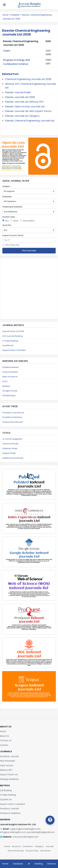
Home (5, 15)
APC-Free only (11, 245)
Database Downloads (13, 458)
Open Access (7, 766)
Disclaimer (46, 851)
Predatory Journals (9, 809)
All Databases (9, 395)
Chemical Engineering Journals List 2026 (28, 79)
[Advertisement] (29, 289)
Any (6, 221)
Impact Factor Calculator (14, 350)
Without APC (6, 770)
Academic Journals (9, 756)
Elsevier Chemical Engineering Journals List (30, 121)
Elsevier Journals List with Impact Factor (28, 111)
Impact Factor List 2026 (13, 331)
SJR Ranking (6, 790)
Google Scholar (10, 391)
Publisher (15, 15)
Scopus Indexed (10, 372)
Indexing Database (12, 207)
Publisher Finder (10, 448)
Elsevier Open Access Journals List (25, 107)
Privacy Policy (32, 851)
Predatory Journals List (13, 413)
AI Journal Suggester (12, 439)
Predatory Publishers (12, 417)
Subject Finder (9, 453)
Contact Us (6, 741)
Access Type (9, 217)
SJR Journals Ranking (12, 336)
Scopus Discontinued (12, 422)
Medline (6, 386)
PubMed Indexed (10, 367)
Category (39, 846)
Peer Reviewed (7, 761)
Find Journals (29, 251)
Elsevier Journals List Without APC (24, 102)
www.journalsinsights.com (26, 837)
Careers (4, 745)
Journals (50, 846)
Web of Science (10, 377)
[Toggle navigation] (4, 5)
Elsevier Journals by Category (22, 116)
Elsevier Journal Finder (18, 92)
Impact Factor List (9, 775)
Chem (7, 51)
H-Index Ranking (10, 341)
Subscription (27, 221)
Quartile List (8, 345)
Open (14, 221)
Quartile (7, 225)
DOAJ (5, 381)
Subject (6, 186)
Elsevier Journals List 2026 (20, 97)
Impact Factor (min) (13, 235)
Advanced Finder (11, 444)
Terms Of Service (16, 851)
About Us (5, 736)
